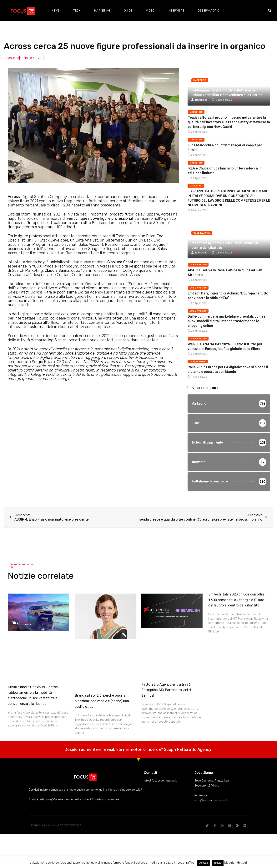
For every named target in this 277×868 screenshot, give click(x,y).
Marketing (102, 11)
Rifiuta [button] (218, 863)
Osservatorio (209, 11)
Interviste (176, 11)
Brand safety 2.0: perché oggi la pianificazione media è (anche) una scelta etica (102, 705)
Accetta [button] (204, 863)
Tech (77, 11)
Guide (128, 11)
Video (150, 11)
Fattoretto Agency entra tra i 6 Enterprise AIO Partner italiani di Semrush (166, 694)
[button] (270, 11)
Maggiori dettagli (236, 863)
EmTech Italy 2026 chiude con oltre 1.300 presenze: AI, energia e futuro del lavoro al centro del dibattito (225, 243)
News (56, 11)
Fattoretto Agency (194, 753)
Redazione (201, 100)
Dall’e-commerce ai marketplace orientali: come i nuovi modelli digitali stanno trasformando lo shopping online (226, 321)
